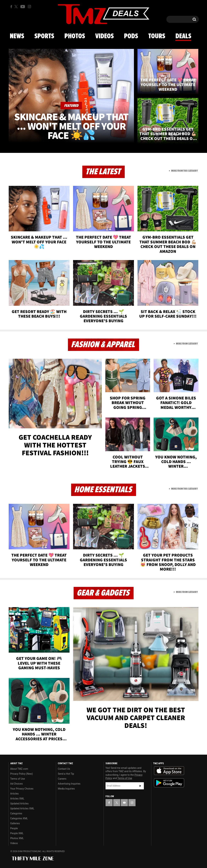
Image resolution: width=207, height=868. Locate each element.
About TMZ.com (19, 769)
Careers (62, 779)
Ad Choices (17, 784)
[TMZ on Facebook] (11, 7)
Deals (183, 36)
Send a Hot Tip (66, 774)
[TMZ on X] (17, 7)
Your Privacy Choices (22, 789)
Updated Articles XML (22, 808)
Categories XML (19, 818)
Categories (16, 813)
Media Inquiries (66, 789)
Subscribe (140, 786)
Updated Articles (19, 804)
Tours (157, 36)
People (14, 828)
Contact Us (64, 769)
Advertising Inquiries (69, 784)
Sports (44, 36)
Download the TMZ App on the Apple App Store (169, 771)
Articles (15, 794)
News (17, 36)
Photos (75, 36)
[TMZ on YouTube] (124, 803)
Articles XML (17, 799)
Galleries (15, 823)
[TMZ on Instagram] (29, 7)
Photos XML (17, 838)
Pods (131, 36)
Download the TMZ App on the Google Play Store (169, 783)
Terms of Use (18, 779)
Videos (104, 36)
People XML (17, 833)
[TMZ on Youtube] (23, 7)
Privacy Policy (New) (22, 774)
